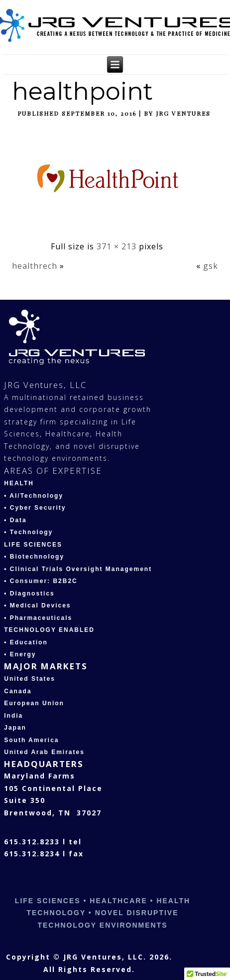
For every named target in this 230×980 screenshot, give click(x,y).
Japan (15, 728)
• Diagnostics (29, 593)
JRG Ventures (183, 113)
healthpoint (82, 91)
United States (30, 679)
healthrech (35, 266)
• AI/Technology (34, 496)
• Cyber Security (35, 508)
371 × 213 (116, 246)
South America (31, 740)
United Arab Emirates (44, 752)
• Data (15, 520)
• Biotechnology (34, 557)
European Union (34, 703)
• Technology (28, 532)
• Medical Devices (37, 605)
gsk (211, 266)
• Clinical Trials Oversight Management (78, 569)
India (13, 716)
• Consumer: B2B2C (41, 581)
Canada (18, 691)
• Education (26, 642)
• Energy (20, 654)
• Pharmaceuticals (38, 618)
